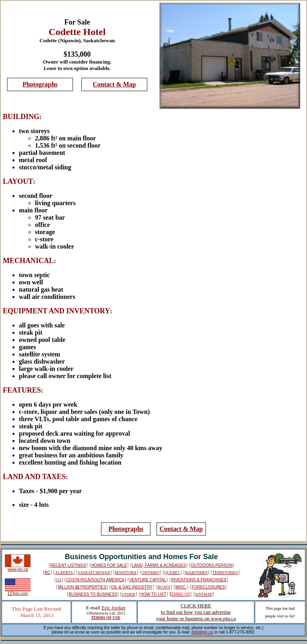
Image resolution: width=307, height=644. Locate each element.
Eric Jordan (113, 608)
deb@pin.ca (202, 632)
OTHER (128, 594)
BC (47, 573)
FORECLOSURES (208, 587)
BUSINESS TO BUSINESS (93, 594)
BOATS (164, 587)
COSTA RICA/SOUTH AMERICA (95, 580)
